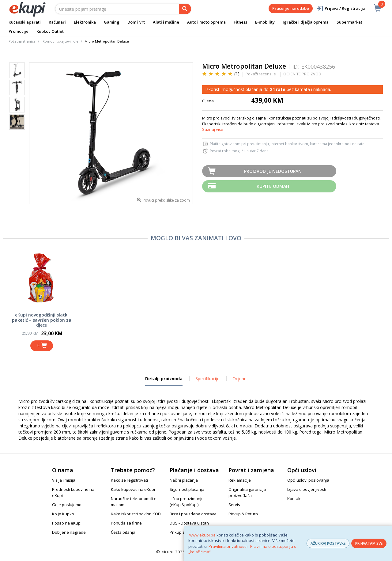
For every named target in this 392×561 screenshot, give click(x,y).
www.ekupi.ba (202, 535)
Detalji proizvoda (164, 381)
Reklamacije (240, 480)
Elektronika (85, 22)
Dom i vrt (136, 22)
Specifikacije (207, 379)
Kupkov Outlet (50, 31)
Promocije (19, 31)
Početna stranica (22, 41)
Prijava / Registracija (341, 8)
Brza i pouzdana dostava (193, 514)
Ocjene (239, 379)
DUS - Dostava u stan (189, 523)
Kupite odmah (273, 186)
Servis (234, 505)
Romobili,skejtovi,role (60, 41)
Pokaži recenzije (261, 74)
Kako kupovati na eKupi (133, 489)
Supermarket (349, 22)
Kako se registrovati (129, 480)
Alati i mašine (166, 22)
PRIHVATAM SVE (369, 543)
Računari (57, 22)
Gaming (112, 22)
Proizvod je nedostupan (273, 171)
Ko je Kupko (63, 514)
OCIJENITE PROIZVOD (302, 74)
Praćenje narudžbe (291, 8)
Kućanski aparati (25, 22)
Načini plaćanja (184, 480)
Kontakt (294, 498)
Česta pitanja (123, 532)
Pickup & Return (243, 514)
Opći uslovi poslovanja (308, 480)
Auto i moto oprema (206, 22)
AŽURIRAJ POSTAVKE (328, 543)
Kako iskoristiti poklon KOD (136, 514)
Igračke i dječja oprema (306, 22)
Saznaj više (213, 129)
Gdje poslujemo (67, 505)
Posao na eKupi (67, 523)
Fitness (240, 22)
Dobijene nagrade (69, 532)
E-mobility (265, 22)
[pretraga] (185, 9)
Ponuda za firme (126, 523)
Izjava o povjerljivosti (307, 489)
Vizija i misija (64, 480)
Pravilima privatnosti (228, 546)
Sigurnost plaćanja (187, 489)
